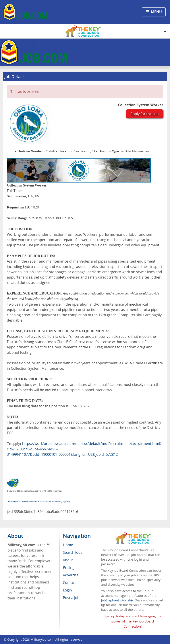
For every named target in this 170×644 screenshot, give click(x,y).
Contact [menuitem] (69, 583)
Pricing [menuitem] (69, 567)
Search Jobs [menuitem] (73, 552)
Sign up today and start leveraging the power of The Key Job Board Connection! (133, 621)
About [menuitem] (68, 560)
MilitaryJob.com (42, 639)
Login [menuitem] (67, 590)
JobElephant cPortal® (117, 600)
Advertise (71, 575)
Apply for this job (145, 114)
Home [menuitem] (68, 545)
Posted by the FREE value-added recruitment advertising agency (38, 502)
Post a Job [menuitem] (71, 598)
